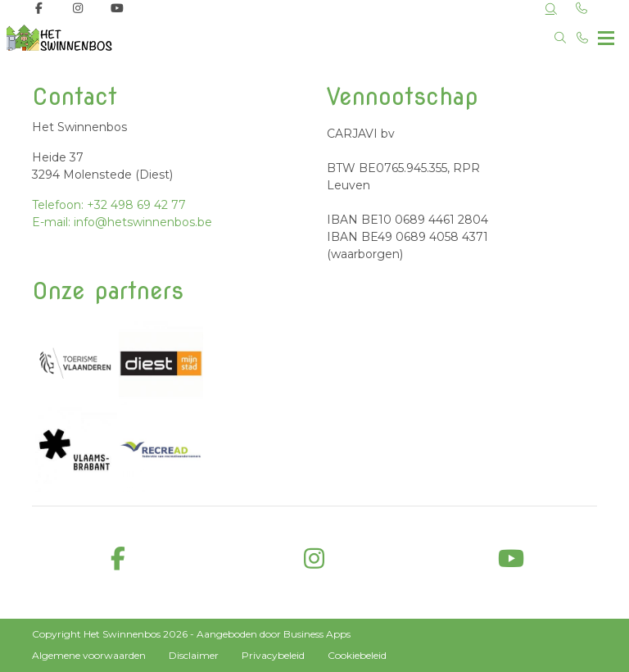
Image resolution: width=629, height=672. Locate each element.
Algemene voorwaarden (89, 655)
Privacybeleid (273, 655)
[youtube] (511, 559)
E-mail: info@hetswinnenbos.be (122, 222)
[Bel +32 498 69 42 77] (583, 38)
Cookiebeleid (357, 655)
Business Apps (317, 634)
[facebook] (118, 559)
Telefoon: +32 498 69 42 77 (109, 205)
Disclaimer (194, 655)
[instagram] (314, 559)
